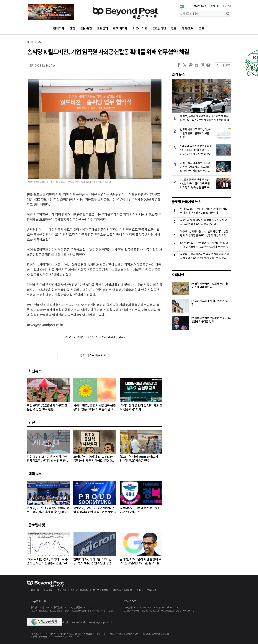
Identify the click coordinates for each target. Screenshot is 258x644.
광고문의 (227, 6)
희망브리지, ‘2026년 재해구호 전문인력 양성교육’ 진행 (47, 408)
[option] (52, 12)
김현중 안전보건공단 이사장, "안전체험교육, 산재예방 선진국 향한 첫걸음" (48, 459)
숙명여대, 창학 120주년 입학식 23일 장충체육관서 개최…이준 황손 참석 (94, 510)
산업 (72, 29)
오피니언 (178, 275)
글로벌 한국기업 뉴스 (186, 202)
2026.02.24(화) (200, 6)
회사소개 (215, 6)
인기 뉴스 (178, 74)
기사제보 (48, 590)
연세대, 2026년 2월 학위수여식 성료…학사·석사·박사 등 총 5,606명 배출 (48, 510)
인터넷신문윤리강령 (147, 590)
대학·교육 (188, 29)
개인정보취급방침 (79, 590)
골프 (201, 29)
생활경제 (102, 29)
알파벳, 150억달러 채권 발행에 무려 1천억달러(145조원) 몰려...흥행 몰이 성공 (141, 562)
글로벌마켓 (159, 29)
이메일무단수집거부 (123, 590)
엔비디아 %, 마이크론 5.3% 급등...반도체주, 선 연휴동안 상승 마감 (94, 562)
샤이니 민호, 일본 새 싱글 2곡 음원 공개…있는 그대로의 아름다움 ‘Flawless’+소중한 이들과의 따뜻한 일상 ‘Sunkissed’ (95, 408)
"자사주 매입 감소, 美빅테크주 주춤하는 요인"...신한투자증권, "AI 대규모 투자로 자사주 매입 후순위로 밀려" (48, 562)
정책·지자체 (120, 29)
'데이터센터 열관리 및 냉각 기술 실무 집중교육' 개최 (141, 408)
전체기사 (59, 29)
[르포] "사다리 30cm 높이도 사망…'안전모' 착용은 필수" (139, 459)
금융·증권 (86, 29)
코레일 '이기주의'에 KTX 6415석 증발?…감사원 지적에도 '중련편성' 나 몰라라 (94, 459)
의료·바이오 (140, 29)
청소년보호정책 (100, 590)
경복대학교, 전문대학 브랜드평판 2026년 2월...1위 (140, 510)
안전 (174, 29)
